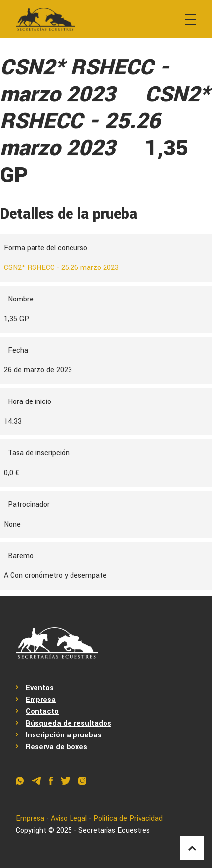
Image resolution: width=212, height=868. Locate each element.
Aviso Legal (69, 818)
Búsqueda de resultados (69, 723)
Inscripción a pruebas (64, 735)
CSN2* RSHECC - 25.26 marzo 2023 (61, 268)
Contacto (42, 712)
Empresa (41, 700)
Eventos (40, 688)
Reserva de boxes (56, 747)
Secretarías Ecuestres (114, 830)
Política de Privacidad (128, 818)
